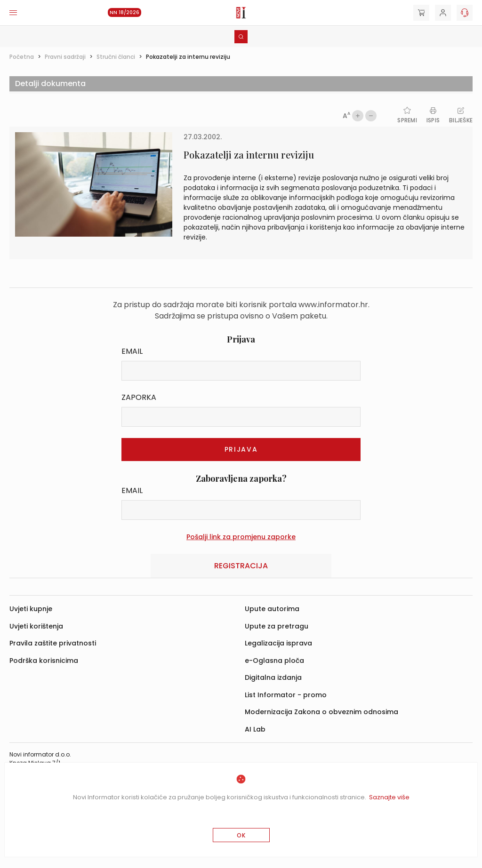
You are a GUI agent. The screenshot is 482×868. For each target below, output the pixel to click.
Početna (22, 57)
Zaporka (139, 397)
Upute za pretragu (277, 626)
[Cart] (421, 13)
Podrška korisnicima (44, 661)
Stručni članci (116, 57)
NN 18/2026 (125, 12)
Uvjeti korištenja (36, 626)
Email (132, 351)
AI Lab (255, 729)
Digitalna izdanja (273, 677)
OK (241, 835)
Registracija (241, 566)
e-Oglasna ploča (274, 661)
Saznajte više (389, 797)
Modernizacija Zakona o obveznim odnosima (321, 712)
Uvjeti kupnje (31, 609)
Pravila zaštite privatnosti (53, 643)
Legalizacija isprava (278, 643)
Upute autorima (272, 609)
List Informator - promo (286, 695)
